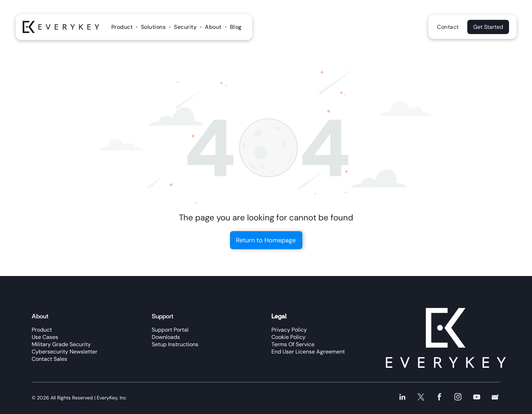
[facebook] (441, 398)
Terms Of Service (293, 344)
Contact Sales (49, 359)
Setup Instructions (175, 344)
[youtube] (477, 398)
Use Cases (45, 337)
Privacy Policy (289, 330)
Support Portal (170, 330)
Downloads (166, 337)
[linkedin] (405, 398)
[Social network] (495, 398)
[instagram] (459, 398)
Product (42, 330)
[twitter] (423, 398)
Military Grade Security (61, 344)
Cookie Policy (288, 337)
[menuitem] (123, 27)
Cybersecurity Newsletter (65, 352)
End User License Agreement (308, 352)
